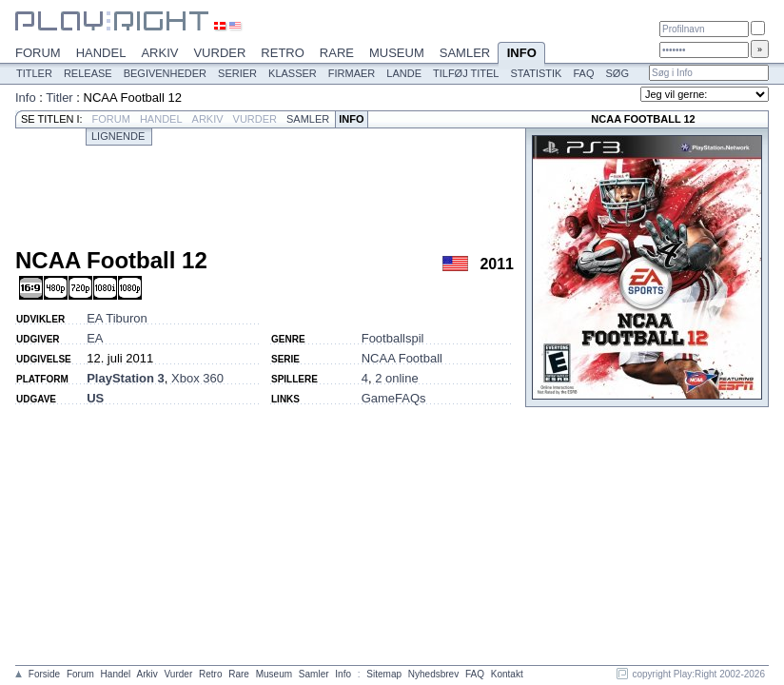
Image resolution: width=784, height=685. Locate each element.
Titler (34, 73)
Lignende (118, 136)
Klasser (293, 73)
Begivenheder (165, 73)
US (95, 398)
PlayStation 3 (126, 378)
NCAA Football (402, 358)
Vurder (219, 53)
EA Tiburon (117, 318)
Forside (44, 674)
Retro (283, 53)
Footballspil (393, 338)
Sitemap (384, 674)
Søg (617, 73)
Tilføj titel (466, 73)
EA (95, 338)
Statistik (536, 73)
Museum (397, 53)
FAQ (583, 73)
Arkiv (159, 53)
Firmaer (352, 73)
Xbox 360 (197, 378)
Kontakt (507, 674)
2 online (397, 378)
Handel (101, 53)
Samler (465, 53)
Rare (337, 53)
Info (521, 54)
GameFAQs (394, 398)
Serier (237, 73)
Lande (404, 73)
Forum (38, 53)
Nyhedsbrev (433, 674)
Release (88, 73)
